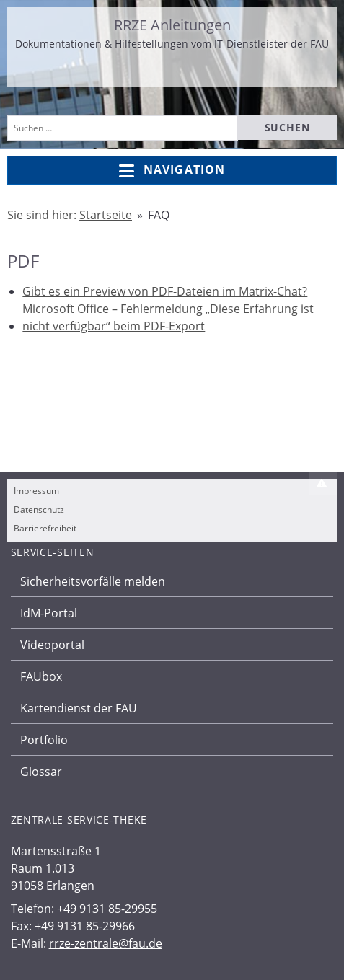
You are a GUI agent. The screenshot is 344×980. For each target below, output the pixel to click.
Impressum (36, 491)
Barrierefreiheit (45, 528)
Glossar (41, 772)
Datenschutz (39, 509)
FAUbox (41, 676)
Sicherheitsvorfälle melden (93, 581)
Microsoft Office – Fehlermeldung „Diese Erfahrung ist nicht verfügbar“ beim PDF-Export (168, 317)
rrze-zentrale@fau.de (106, 943)
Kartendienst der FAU (79, 708)
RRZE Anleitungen (172, 25)
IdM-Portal (49, 613)
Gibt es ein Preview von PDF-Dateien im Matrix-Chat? (165, 291)
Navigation (172, 171)
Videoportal (52, 645)
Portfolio (44, 740)
